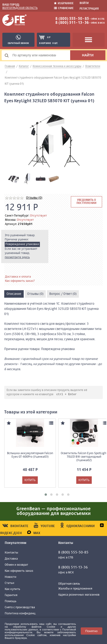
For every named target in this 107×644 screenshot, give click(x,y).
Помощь (11, 602)
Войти (84, 3)
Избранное (64, 3)
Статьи (10, 583)
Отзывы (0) (34, 198)
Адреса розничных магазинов (79, 595)
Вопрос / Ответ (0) (63, 294)
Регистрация (89, 9)
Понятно (92, 631)
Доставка (11, 559)
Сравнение (64, 8)
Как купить (12, 589)
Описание (14, 294)
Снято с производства (20, 608)
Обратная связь (69, 584)
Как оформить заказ (19, 571)
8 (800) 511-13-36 (72, 23)
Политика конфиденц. (20, 614)
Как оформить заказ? (20, 281)
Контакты (11, 553)
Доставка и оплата (18, 277)
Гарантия (11, 595)
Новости (11, 577)
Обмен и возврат (16, 565)
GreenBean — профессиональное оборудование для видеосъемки (53, 512)
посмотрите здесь (17, 257)
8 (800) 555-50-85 (72, 19)
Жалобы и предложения (75, 589)
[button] (46, 495)
